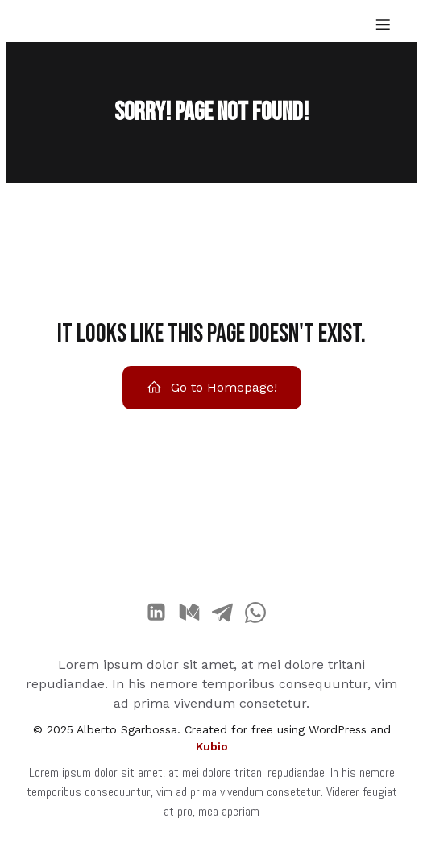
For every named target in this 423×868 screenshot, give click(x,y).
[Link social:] (162, 613)
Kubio (212, 746)
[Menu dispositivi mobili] (383, 24)
